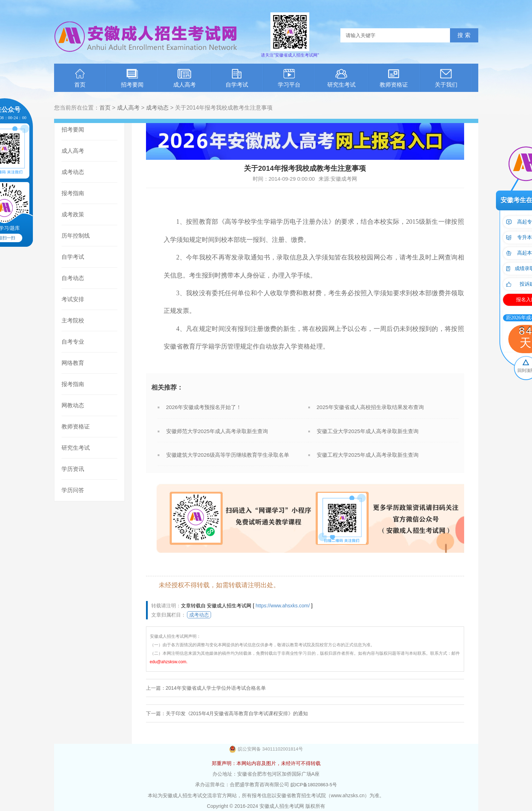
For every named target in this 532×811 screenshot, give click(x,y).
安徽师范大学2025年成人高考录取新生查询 (217, 431)
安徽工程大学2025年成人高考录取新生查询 (368, 455)
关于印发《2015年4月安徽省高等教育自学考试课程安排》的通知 (237, 713)
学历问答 (73, 490)
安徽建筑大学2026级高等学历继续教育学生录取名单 (228, 455)
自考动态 (73, 278)
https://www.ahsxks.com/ (283, 606)
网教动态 (73, 405)
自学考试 (237, 78)
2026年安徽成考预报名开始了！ (204, 407)
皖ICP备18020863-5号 (314, 784)
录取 (244, 257)
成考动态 (157, 108)
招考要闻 (132, 78)
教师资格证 (394, 78)
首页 (80, 78)
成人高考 (185, 78)
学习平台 (289, 78)
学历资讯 (73, 469)
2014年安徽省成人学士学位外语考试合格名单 (216, 688)
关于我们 (446, 78)
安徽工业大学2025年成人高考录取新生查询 (368, 431)
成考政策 (73, 214)
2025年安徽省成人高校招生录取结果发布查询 (370, 407)
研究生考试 (341, 78)
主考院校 (73, 320)
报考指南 (73, 193)
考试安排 (73, 299)
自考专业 (73, 342)
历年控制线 (76, 236)
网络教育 (73, 363)
